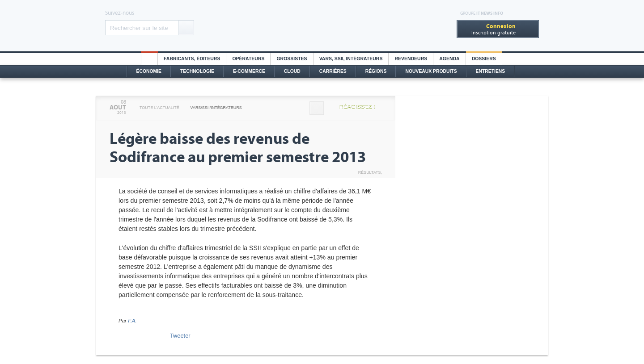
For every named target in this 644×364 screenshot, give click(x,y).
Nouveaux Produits (431, 71)
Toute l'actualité (159, 108)
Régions (376, 71)
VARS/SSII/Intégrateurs (216, 108)
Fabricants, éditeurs (192, 59)
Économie (149, 71)
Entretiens (491, 71)
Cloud (292, 71)
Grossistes (292, 59)
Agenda (449, 59)
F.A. (132, 321)
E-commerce (249, 71)
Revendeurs (411, 59)
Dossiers (484, 59)
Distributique (322, 26)
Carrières (333, 71)
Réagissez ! (357, 107)
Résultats (370, 172)
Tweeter (180, 336)
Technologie (197, 71)
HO (149, 59)
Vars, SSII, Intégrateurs (351, 59)
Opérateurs (248, 59)
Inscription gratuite (494, 29)
